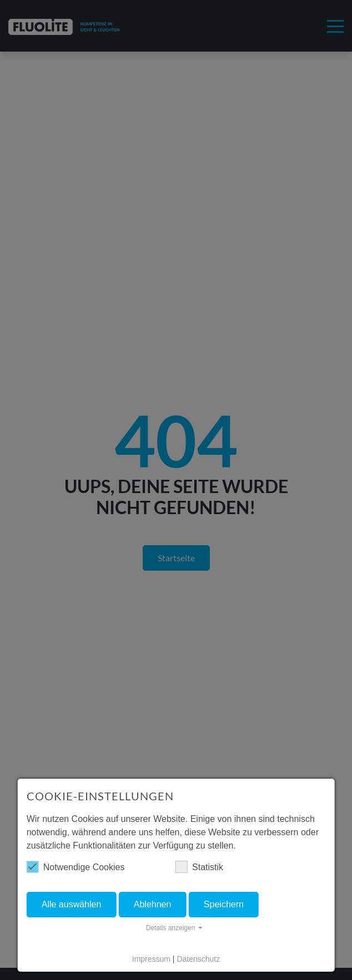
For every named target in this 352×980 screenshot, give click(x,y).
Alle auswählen (72, 904)
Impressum (151, 959)
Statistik (199, 867)
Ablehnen (153, 904)
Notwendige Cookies (76, 867)
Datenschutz (198, 959)
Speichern (224, 904)
